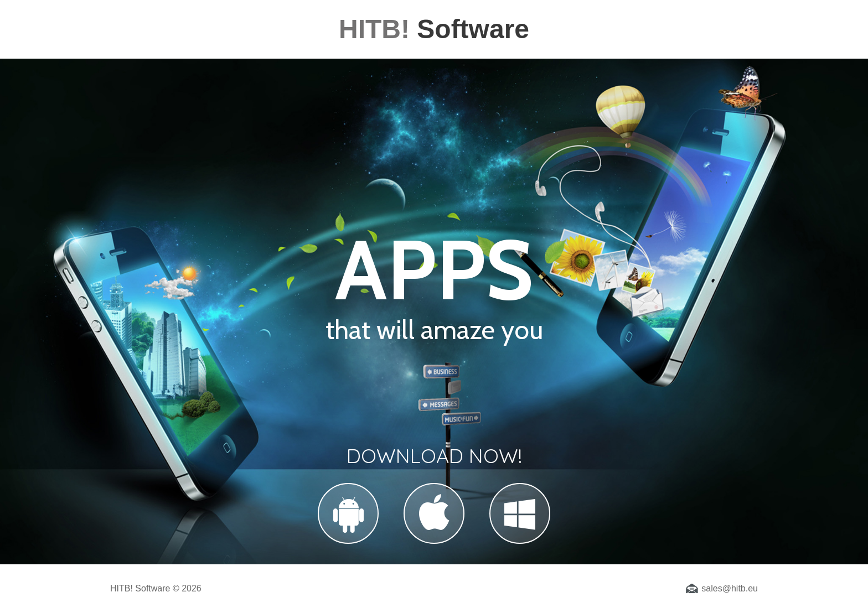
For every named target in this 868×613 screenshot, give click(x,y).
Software (434, 29)
